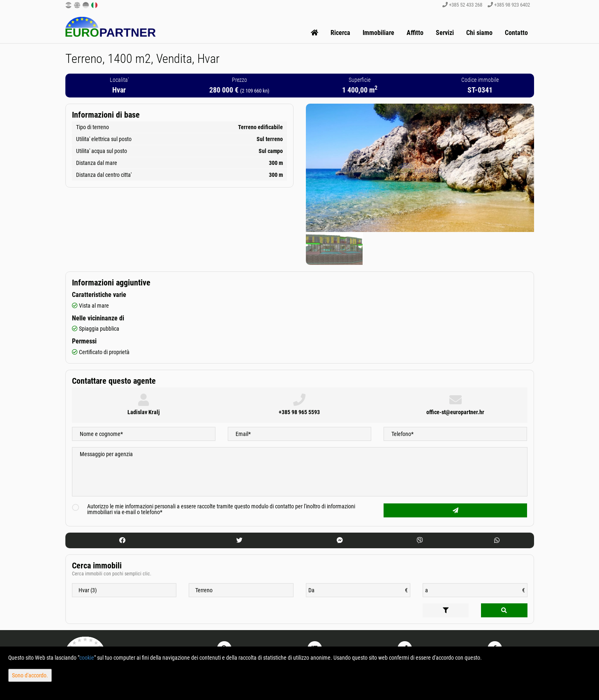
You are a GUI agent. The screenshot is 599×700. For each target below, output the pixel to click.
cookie (87, 658)
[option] (334, 248)
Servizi (445, 33)
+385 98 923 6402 (509, 5)
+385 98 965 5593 (299, 412)
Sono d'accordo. (30, 675)
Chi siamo (479, 33)
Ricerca (340, 33)
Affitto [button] (415, 33)
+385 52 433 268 (462, 5)
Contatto (516, 33)
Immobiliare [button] (378, 33)
